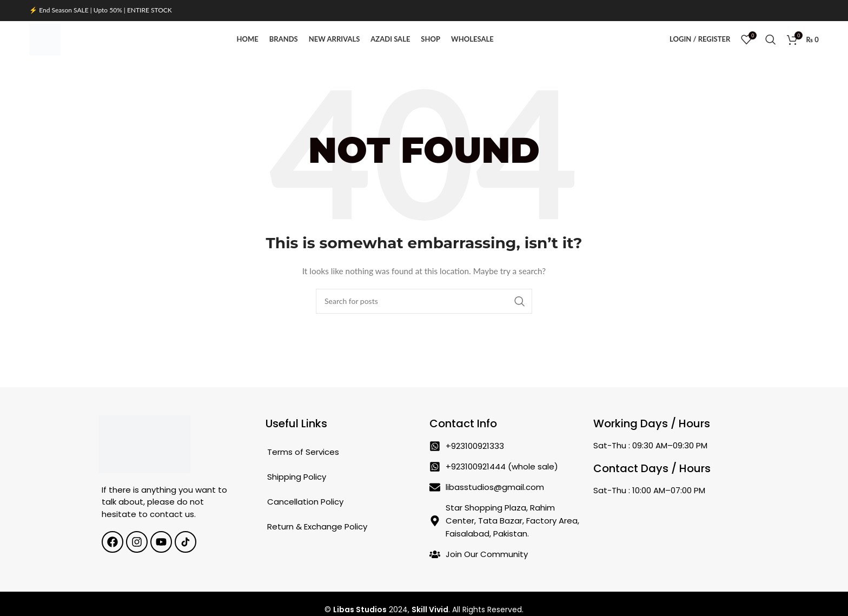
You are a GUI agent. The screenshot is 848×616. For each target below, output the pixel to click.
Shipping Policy (297, 496)
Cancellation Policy (305, 521)
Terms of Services (303, 471)
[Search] (771, 50)
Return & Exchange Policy (317, 546)
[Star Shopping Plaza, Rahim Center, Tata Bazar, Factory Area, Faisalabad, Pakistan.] (670, 546)
